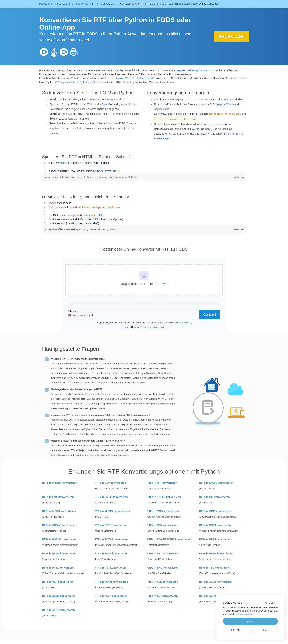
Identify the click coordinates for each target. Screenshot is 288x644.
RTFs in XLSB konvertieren (216, 582)
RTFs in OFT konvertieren (110, 525)
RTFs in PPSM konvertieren (59, 553)
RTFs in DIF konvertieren (162, 483)
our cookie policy (244, 614)
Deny (265, 630)
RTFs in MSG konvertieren (163, 511)
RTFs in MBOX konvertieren (59, 511)
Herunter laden (231, 36)
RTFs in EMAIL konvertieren (216, 483)
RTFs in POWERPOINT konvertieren (169, 539)
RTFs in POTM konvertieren (59, 539)
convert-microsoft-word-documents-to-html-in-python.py (76, 177)
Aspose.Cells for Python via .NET (79, 82)
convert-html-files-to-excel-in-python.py (66, 229)
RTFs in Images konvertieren (60, 483)
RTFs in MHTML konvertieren (112, 511)
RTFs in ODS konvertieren (58, 525)
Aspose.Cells (162, 109)
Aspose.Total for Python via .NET (195, 70)
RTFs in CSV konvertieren (110, 483)
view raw (239, 177)
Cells (208, 129)
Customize (236, 630)
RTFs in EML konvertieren (58, 497)
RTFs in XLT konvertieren (162, 596)
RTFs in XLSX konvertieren (111, 596)
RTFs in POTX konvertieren (111, 539)
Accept (250, 621)
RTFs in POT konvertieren (215, 525)
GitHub (132, 177)
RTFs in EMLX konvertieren (111, 497)
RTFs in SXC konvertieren (163, 568)
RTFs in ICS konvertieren (214, 497)
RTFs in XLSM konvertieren (59, 596)
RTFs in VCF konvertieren (58, 582)
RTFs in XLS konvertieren (162, 582)
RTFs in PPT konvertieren (162, 553)
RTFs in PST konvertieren (110, 568)
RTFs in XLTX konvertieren (58, 610)
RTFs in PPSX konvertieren (111, 553)
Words (195, 129)
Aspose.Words (225, 104)
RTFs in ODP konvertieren (215, 511)
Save (105, 104)
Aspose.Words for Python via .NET (136, 78)
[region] (144, 167)
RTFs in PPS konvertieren (215, 539)
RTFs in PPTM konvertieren (216, 553)
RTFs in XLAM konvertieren (111, 582)
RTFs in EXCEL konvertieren (164, 497)
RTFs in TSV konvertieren (215, 568)
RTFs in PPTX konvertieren (59, 568)
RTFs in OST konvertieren (163, 525)
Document (111, 100)
